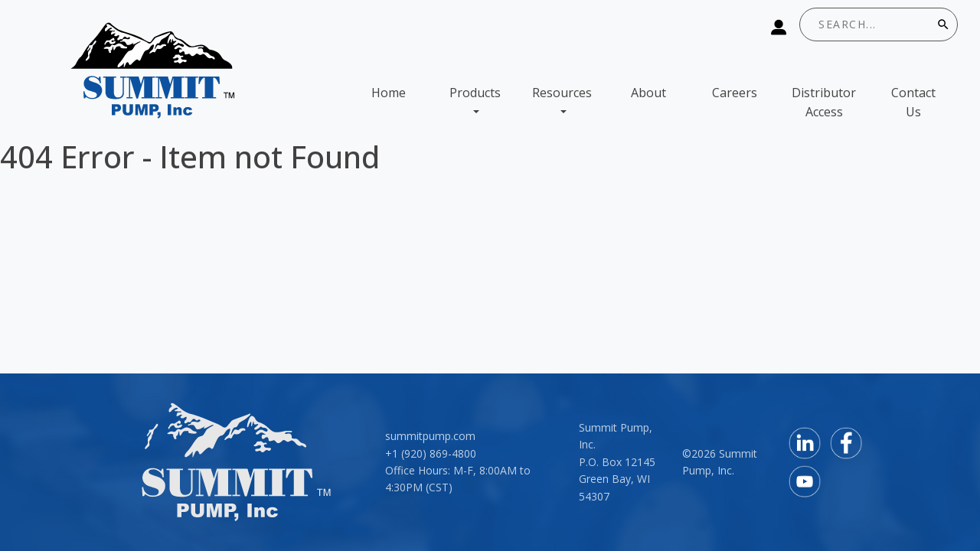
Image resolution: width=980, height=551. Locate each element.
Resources (562, 93)
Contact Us (913, 103)
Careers (735, 93)
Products (475, 93)
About (648, 93)
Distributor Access (824, 103)
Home (389, 93)
